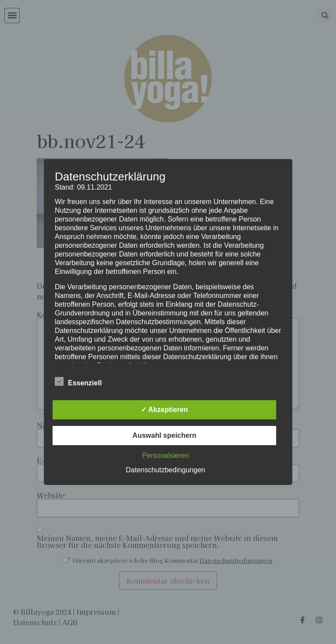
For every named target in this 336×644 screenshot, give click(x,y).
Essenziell (78, 381)
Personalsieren (166, 455)
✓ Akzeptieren (164, 410)
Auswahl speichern (164, 435)
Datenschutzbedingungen (166, 470)
